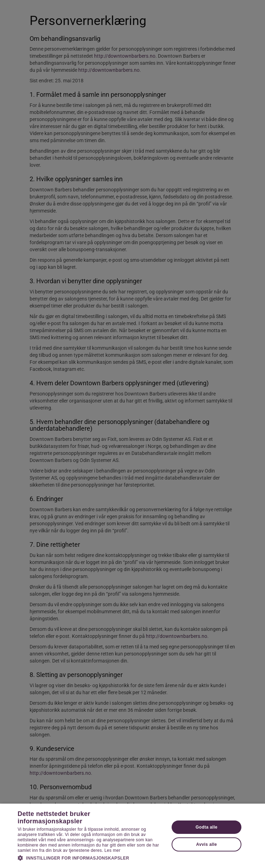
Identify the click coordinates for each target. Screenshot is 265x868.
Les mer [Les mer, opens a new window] (112, 850)
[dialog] (132, 434)
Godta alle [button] (207, 827)
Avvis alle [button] (207, 844)
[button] (91, 858)
